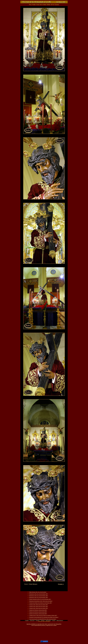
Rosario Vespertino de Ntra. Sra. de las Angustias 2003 (40, 599)
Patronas (38, 620)
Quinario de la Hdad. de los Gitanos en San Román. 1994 (40, 603)
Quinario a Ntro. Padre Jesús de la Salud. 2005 (38, 605)
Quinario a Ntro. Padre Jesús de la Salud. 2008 (38, 606)
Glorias (54, 620)
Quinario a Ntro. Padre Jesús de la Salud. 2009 (38, 608)
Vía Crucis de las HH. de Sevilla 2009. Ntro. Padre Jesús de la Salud (43, 619)
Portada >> (61, 584)
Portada (27, 620)
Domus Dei (32, 620)
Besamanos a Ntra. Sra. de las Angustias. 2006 (38, 596)
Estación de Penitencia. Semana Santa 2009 (38, 614)
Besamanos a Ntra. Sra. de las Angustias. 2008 (38, 597)
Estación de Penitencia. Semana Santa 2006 (38, 610)
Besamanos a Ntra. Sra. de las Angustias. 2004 (38, 594)
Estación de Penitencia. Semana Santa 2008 (38, 612)
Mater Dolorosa (60, 620)
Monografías (48, 620)
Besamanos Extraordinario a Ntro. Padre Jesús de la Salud (41, 601)
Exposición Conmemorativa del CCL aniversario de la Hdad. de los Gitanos (44, 617)
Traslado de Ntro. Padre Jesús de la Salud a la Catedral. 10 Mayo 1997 (43, 615)
